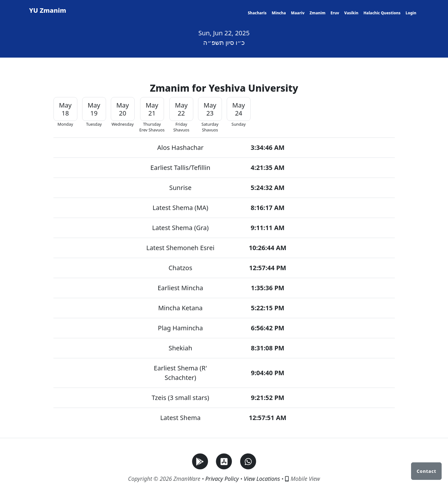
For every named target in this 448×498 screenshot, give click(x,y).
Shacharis (257, 13)
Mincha (279, 13)
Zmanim (317, 13)
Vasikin (351, 13)
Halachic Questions (382, 13)
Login (411, 13)
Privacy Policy (222, 479)
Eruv (335, 13)
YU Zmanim (48, 10)
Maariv (298, 13)
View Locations (262, 479)
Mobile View (302, 479)
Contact (426, 471)
